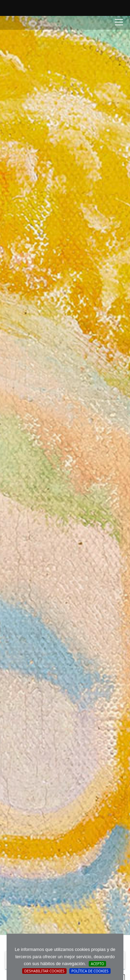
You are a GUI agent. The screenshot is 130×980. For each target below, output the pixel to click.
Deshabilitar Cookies (44, 971)
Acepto (97, 964)
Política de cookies (90, 971)
